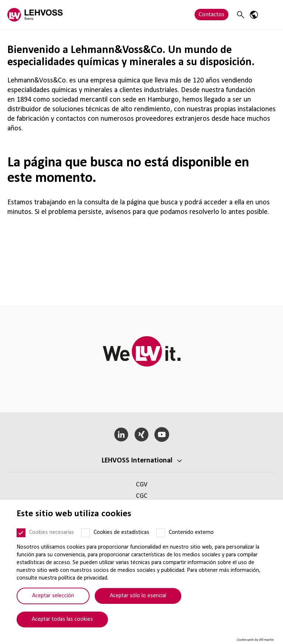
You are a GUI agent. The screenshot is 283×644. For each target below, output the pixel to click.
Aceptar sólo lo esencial (138, 596)
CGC (142, 496)
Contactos (212, 15)
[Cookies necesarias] (21, 533)
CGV (142, 485)
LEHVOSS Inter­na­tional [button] (137, 461)
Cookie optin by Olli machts (255, 640)
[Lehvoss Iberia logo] (35, 15)
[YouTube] (162, 434)
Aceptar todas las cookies (62, 619)
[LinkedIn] (121, 434)
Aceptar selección (53, 596)
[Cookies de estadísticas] (85, 533)
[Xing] (142, 434)
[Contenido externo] (161, 533)
